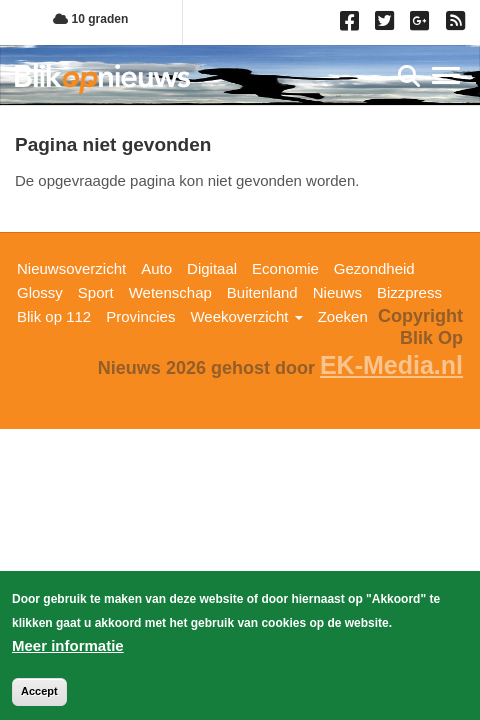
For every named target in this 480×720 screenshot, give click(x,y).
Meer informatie (68, 649)
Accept (39, 695)
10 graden (90, 19)
